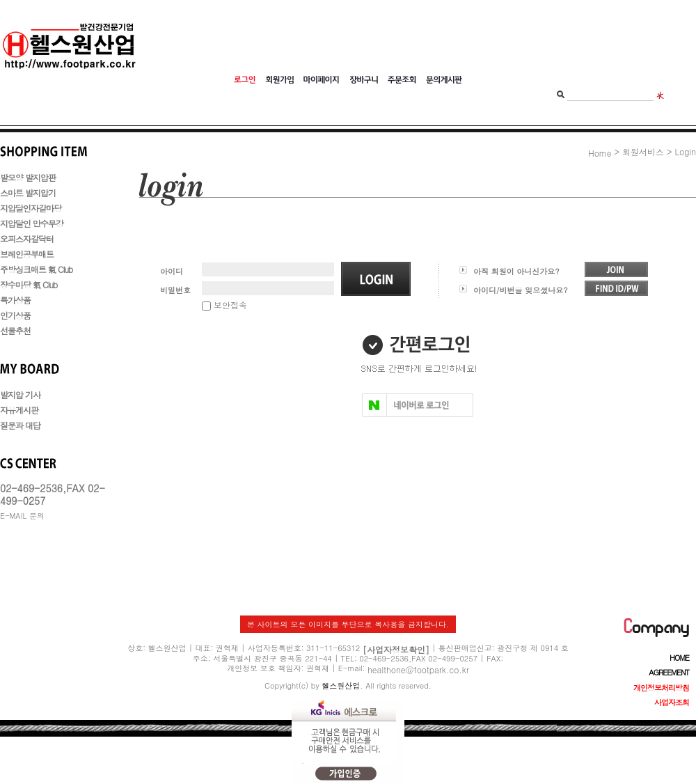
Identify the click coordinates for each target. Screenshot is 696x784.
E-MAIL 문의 (22, 516)
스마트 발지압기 (28, 193)
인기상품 (15, 315)
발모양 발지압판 (28, 177)
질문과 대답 (20, 425)
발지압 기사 (20, 394)
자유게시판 (19, 410)
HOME (679, 658)
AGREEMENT (669, 672)
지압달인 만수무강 (32, 223)
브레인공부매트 (27, 254)
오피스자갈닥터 (27, 238)
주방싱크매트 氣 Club (36, 269)
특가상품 (15, 300)
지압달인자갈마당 (31, 208)
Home (600, 153)
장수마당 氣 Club (29, 284)
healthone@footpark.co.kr (418, 669)
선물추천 (15, 330)
